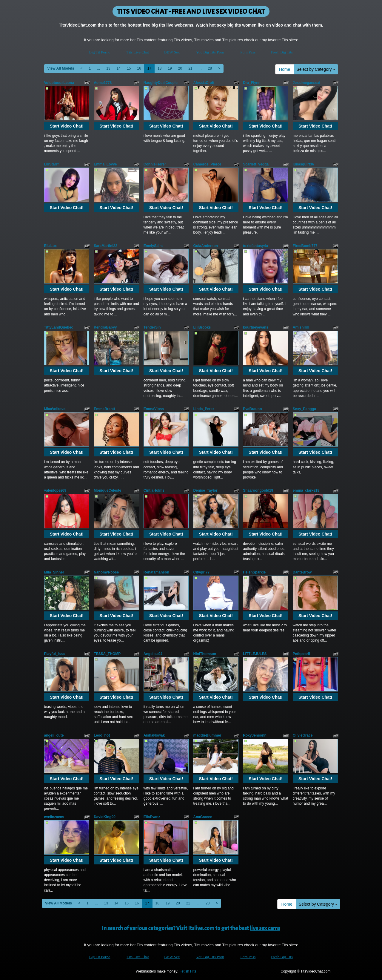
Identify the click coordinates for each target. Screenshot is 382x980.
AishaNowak (154, 735)
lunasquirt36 (303, 164)
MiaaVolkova (55, 409)
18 (160, 68)
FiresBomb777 (305, 246)
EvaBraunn (252, 409)
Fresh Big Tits (282, 52)
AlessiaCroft (204, 83)
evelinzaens (54, 817)
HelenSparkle (254, 572)
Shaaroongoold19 (258, 490)
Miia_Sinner (54, 572)
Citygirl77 (201, 572)
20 (180, 68)
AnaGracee (202, 817)
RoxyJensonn (255, 735)
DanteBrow (302, 572)
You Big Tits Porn (210, 52)
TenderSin (152, 327)
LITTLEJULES (255, 654)
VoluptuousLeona (59, 83)
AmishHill (301, 327)
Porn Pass (248, 52)
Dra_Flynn (252, 83)
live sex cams (265, 928)
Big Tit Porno (100, 52)
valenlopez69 (55, 490)
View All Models (61, 68)
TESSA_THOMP (107, 654)
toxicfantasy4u (255, 246)
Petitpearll (301, 654)
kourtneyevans (256, 327)
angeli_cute (54, 735)
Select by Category (316, 69)
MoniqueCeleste (107, 490)
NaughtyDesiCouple (161, 83)
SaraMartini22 (105, 246)
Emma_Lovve (105, 164)
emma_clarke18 (306, 490)
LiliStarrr (52, 164)
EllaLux (51, 246)
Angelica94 (153, 654)
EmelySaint (153, 246)
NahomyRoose (106, 572)
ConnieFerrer (155, 164)
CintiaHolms (154, 490)
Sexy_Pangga (304, 409)
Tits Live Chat (138, 52)
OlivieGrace (303, 735)
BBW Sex (172, 52)
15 (129, 68)
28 (210, 68)
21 (190, 68)
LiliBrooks (202, 327)
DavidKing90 (105, 817)
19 (170, 68)
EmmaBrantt (104, 409)
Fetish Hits (188, 971)
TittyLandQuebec (59, 327)
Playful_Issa (54, 654)
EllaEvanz (152, 817)
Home (285, 69)
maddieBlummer (207, 735)
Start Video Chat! (67, 126)
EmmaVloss (154, 409)
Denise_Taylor (205, 490)
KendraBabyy (105, 327)
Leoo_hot (102, 735)
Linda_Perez (204, 409)
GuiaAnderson (205, 246)
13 (108, 68)
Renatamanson (156, 572)
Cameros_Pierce (207, 164)
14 (119, 68)
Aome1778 (103, 83)
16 (139, 68)
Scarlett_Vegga (256, 164)
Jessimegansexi (306, 83)
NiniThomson (205, 654)
